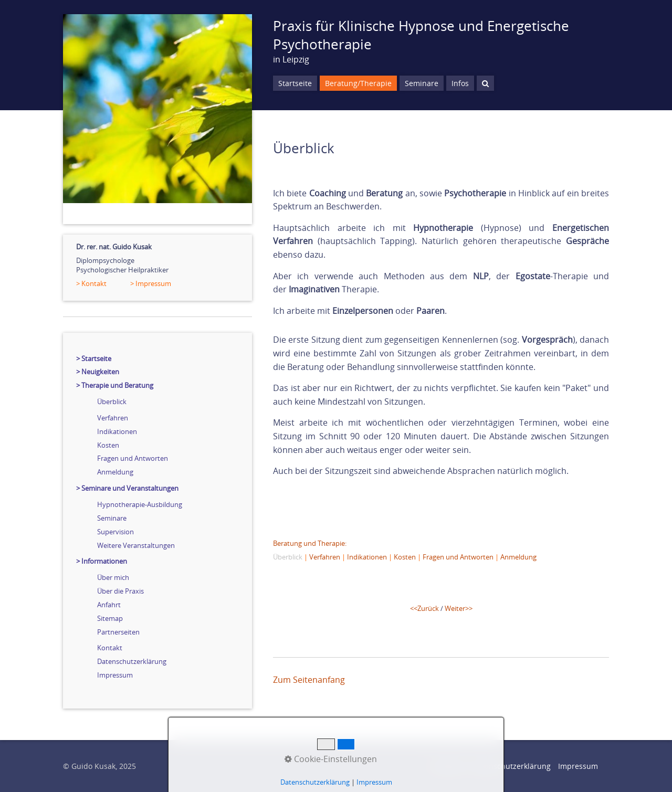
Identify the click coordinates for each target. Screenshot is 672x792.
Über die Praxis (120, 591)
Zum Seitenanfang (309, 680)
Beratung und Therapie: (310, 543)
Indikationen (117, 431)
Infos (460, 83)
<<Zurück (424, 608)
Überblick (112, 402)
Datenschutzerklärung (132, 661)
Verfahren (113, 418)
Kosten (108, 445)
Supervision (115, 532)
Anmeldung (115, 472)
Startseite (295, 83)
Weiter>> (459, 608)
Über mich (113, 577)
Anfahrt (109, 605)
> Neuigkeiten (98, 372)
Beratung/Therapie (358, 83)
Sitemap (110, 618)
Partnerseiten (118, 632)
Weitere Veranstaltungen (136, 545)
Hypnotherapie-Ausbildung (140, 504)
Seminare (112, 518)
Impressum (115, 675)
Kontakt (110, 648)
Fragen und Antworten (133, 458)
